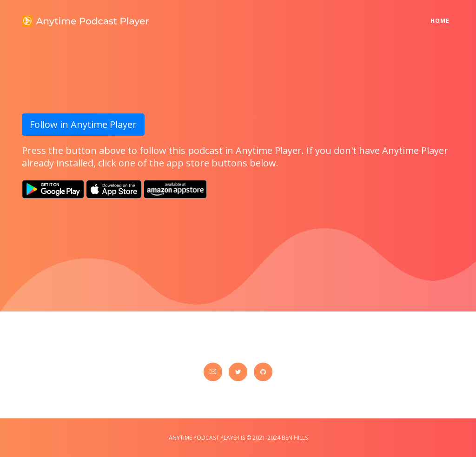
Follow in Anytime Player (83, 124)
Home (442, 15)
